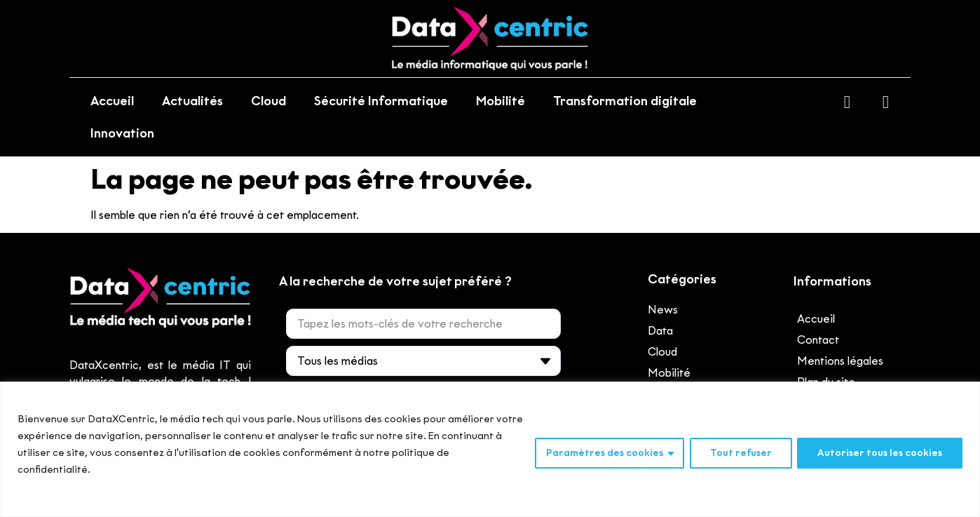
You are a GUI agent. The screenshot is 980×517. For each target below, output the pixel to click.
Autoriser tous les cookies (880, 453)
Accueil (112, 101)
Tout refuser (740, 453)
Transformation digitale (625, 101)
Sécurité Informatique (381, 101)
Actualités (192, 101)
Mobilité (501, 101)
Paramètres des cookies (604, 453)
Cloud (268, 101)
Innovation (122, 133)
